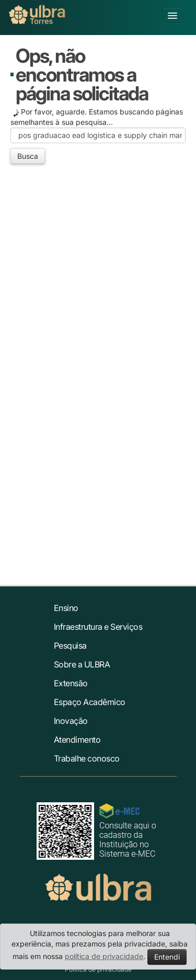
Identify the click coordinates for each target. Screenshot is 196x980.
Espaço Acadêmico (90, 702)
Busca (28, 156)
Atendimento (77, 740)
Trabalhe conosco (87, 758)
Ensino (66, 608)
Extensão (71, 683)
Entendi (167, 957)
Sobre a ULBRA (82, 664)
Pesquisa (70, 645)
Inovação (71, 721)
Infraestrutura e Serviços (98, 627)
